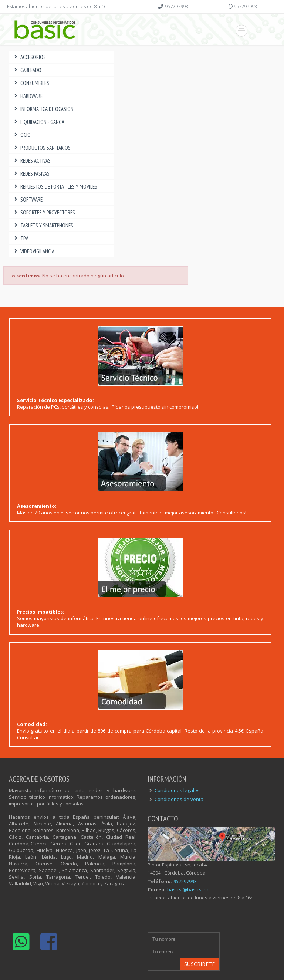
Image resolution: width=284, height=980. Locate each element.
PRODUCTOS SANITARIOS (42, 148)
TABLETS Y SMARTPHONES (43, 225)
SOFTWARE (28, 200)
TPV (20, 238)
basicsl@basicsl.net (189, 889)
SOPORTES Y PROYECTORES (44, 212)
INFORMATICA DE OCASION (43, 109)
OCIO (22, 135)
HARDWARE (28, 96)
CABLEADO (27, 70)
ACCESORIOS (29, 57)
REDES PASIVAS (31, 174)
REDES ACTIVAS (32, 161)
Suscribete (200, 964)
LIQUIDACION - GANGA (38, 122)
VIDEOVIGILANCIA (33, 251)
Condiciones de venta (179, 799)
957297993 (177, 6)
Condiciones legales (177, 790)
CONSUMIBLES (31, 83)
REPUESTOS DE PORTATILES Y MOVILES (55, 187)
